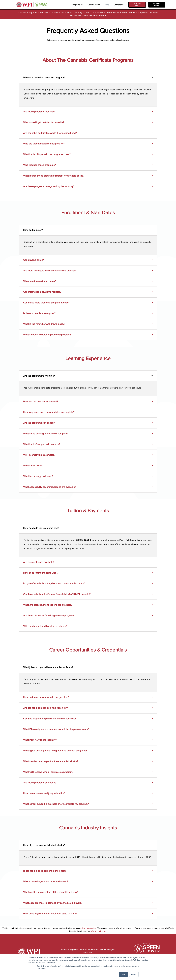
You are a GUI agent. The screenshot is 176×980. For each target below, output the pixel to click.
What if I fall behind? (34, 466)
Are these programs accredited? (40, 783)
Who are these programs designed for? (44, 144)
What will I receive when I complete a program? (48, 772)
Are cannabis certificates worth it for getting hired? (50, 133)
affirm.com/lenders (88, 928)
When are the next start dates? (39, 281)
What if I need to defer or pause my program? (47, 335)
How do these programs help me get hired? (46, 697)
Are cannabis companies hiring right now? (45, 708)
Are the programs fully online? (39, 376)
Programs (77, 5)
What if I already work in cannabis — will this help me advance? (56, 729)
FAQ (107, 5)
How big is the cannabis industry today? (44, 845)
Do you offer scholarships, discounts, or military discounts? (54, 584)
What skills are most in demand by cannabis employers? (53, 903)
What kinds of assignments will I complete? (46, 434)
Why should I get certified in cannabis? (44, 122)
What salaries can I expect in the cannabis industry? (51, 761)
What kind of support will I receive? (42, 444)
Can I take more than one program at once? (46, 303)
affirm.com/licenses (99, 931)
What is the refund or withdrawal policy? (44, 324)
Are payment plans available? (39, 562)
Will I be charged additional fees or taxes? (45, 626)
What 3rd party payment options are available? (48, 605)
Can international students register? (42, 292)
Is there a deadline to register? (39, 313)
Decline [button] (134, 974)
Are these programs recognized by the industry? (49, 186)
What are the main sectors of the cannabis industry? (51, 892)
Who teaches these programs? (39, 165)
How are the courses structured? (41, 402)
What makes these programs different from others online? (54, 176)
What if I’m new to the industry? (40, 740)
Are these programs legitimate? (40, 112)
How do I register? (33, 230)
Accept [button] (123, 974)
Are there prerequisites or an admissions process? (50, 271)
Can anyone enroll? (33, 260)
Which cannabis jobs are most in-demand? (46, 882)
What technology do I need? (38, 476)
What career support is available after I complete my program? (56, 804)
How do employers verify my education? (44, 793)
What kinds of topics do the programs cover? (47, 154)
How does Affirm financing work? (41, 573)
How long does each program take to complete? (49, 412)
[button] (88, 78)
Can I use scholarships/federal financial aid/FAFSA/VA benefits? (57, 594)
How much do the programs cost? (41, 528)
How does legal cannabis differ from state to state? (50, 914)
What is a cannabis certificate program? (44, 78)
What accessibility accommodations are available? (50, 487)
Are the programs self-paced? (39, 423)
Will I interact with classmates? (39, 455)
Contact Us (119, 5)
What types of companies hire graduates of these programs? (55, 751)
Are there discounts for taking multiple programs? (49, 616)
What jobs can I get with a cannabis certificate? (48, 667)
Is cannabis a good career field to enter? (45, 871)
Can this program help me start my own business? (50, 719)
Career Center (94, 5)
